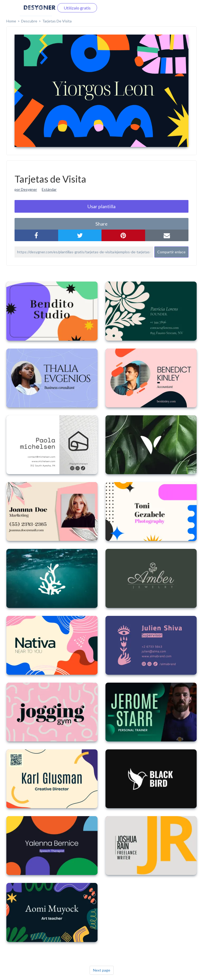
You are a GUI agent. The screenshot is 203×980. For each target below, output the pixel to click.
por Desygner (26, 189)
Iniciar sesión (36, 8)
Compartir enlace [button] (171, 252)
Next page (102, 970)
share (101, 224)
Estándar (49, 189)
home (11, 21)
